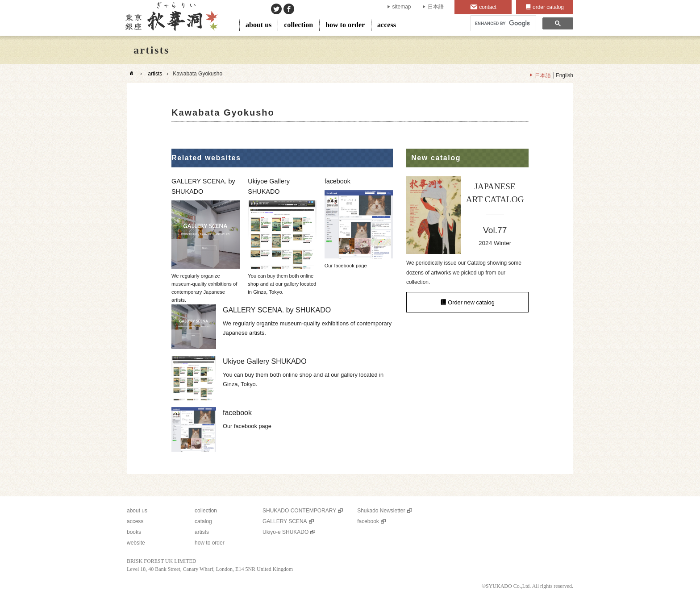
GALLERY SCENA (285, 521)
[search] (502, 23)
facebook (368, 521)
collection (298, 25)
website (136, 543)
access (387, 25)
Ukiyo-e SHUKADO (285, 532)
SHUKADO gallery (171, 18)
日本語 (436, 7)
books (134, 532)
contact (488, 7)
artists (155, 74)
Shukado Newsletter (381, 511)
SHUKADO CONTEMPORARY (299, 511)
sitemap (402, 7)
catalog (203, 521)
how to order (345, 25)
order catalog (548, 7)
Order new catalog (471, 302)
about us (258, 25)
